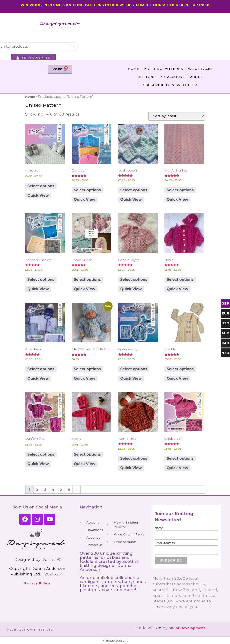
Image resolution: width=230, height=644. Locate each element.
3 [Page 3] (45, 489)
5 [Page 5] (61, 489)
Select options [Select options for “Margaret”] (41, 186)
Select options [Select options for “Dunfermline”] (41, 454)
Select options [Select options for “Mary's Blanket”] (180, 190)
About (197, 77)
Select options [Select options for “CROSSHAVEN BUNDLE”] (87, 369)
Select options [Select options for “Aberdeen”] (41, 369)
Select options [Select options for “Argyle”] (87, 454)
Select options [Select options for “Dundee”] (87, 190)
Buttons (147, 77)
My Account (173, 77)
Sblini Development (187, 628)
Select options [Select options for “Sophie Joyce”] (134, 280)
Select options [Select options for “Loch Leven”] (134, 190)
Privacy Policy (37, 583)
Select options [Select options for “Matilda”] (180, 369)
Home (134, 69)
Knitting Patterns (164, 69)
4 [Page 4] (53, 489)
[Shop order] (177, 116)
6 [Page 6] (69, 489)
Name (159, 528)
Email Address (165, 543)
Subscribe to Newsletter (170, 85)
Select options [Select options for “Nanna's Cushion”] (41, 280)
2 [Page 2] (37, 489)
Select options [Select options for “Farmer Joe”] (134, 458)
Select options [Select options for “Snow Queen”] (87, 280)
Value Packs (200, 69)
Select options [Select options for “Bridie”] (180, 280)
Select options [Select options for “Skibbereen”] (180, 458)
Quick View (38, 195)
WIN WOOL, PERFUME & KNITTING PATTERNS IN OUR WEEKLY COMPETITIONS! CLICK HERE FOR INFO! (115, 5)
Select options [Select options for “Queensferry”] (134, 369)
